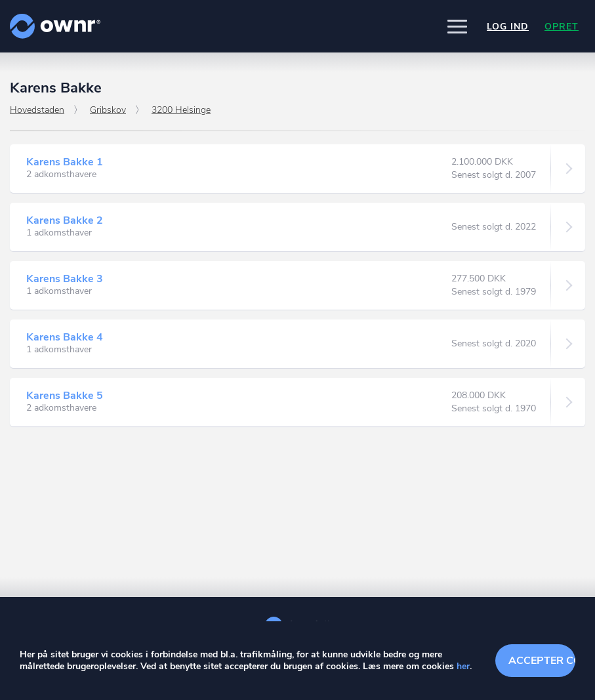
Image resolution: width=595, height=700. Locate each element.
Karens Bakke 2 (65, 220)
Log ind (508, 27)
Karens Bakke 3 (65, 279)
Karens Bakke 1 (65, 162)
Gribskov (108, 110)
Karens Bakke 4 (65, 337)
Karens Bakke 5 (65, 396)
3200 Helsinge (181, 110)
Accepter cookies (542, 661)
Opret (562, 27)
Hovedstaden (37, 110)
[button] (457, 26)
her (463, 666)
